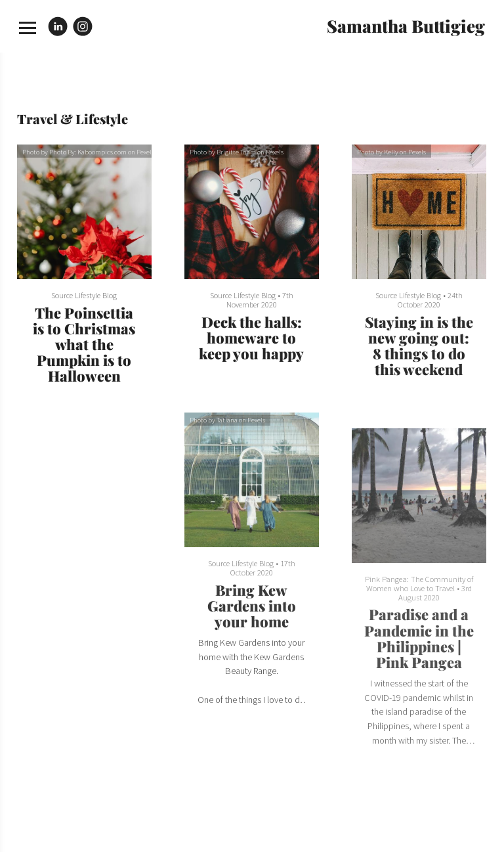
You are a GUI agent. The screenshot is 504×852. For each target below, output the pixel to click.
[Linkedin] (58, 26)
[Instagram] (83, 26)
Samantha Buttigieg (406, 26)
